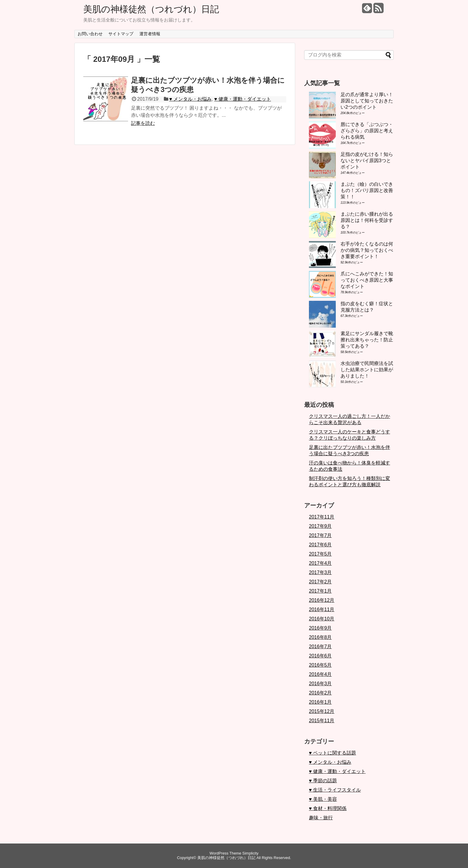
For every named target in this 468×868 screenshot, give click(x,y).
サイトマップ (121, 34)
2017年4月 (320, 563)
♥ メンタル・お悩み (190, 99)
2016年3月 (320, 684)
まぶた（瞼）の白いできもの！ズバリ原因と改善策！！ (367, 190)
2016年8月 (320, 637)
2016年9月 (320, 628)
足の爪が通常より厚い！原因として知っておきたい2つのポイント (367, 101)
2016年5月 (320, 665)
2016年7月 (320, 647)
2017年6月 (320, 545)
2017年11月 (322, 517)
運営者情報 (150, 34)
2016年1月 (320, 702)
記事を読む (143, 123)
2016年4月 (320, 674)
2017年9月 (320, 526)
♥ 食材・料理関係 (328, 808)
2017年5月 (320, 554)
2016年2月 (320, 693)
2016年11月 (322, 609)
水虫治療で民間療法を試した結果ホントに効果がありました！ (367, 370)
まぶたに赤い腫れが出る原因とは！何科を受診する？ (367, 220)
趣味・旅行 (321, 818)
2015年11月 (322, 721)
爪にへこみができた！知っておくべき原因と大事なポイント (367, 280)
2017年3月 (320, 572)
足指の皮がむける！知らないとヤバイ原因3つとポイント (367, 161)
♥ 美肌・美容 (323, 799)
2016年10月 (322, 619)
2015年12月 (322, 711)
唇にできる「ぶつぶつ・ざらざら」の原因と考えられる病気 (367, 131)
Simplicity (250, 853)
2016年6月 (320, 656)
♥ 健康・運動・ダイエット (243, 99)
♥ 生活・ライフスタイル (335, 790)
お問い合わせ (90, 34)
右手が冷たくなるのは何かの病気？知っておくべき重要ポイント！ (367, 250)
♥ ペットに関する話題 (332, 753)
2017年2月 (320, 582)
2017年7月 (320, 535)
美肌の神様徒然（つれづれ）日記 (151, 9)
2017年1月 (320, 591)
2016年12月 (322, 600)
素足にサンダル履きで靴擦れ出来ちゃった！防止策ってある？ (367, 340)
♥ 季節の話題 (323, 781)
